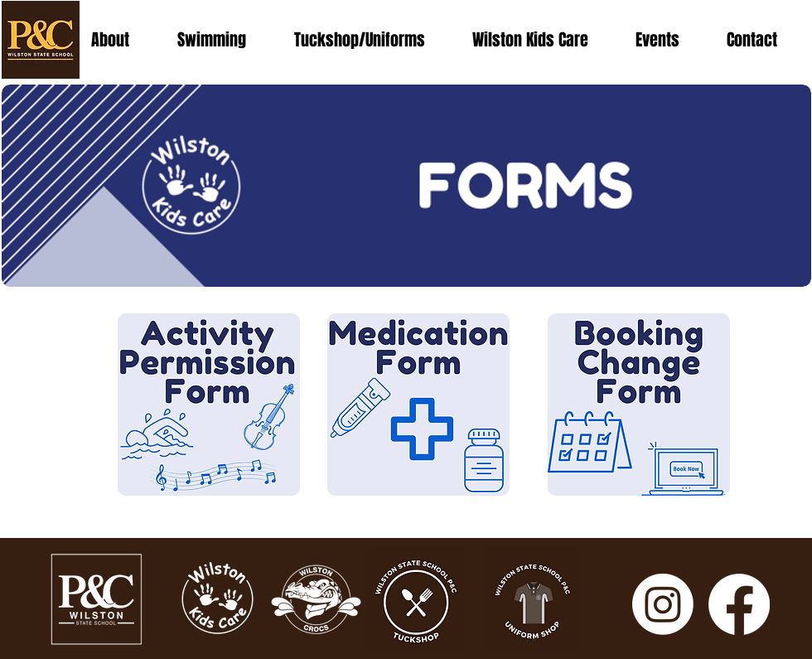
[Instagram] (663, 604)
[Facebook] (739, 604)
